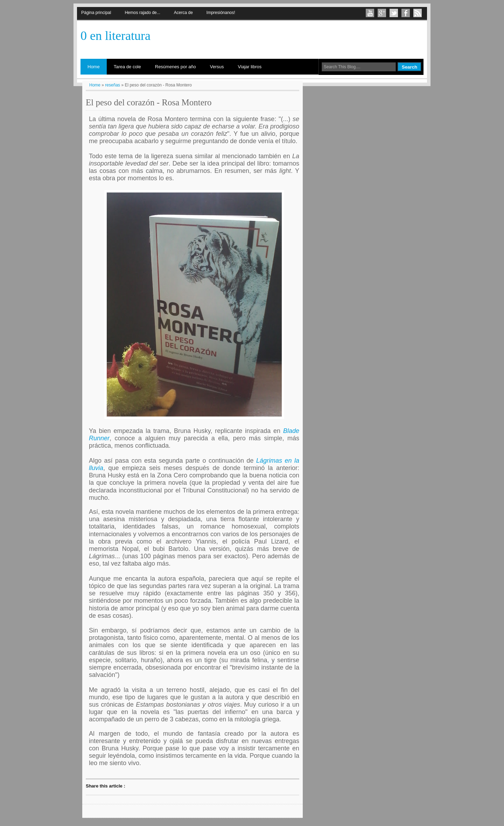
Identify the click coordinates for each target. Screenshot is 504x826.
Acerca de (183, 13)
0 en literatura (115, 36)
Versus (217, 67)
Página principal (96, 13)
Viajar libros (250, 67)
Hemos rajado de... (142, 13)
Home (94, 67)
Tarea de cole (127, 67)
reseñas (113, 85)
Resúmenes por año (176, 67)
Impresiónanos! (221, 13)
